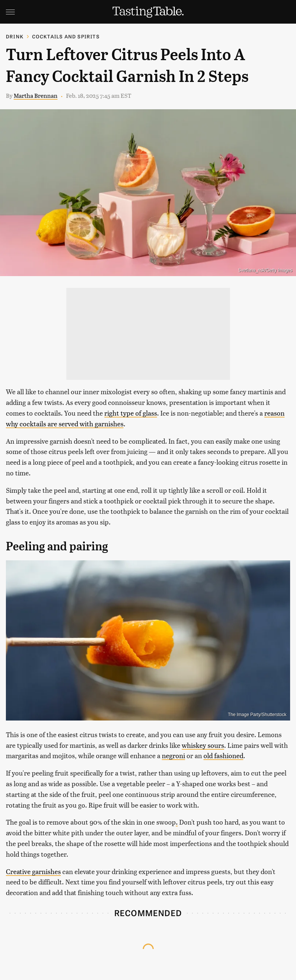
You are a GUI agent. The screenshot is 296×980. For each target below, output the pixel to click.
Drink (15, 36)
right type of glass (131, 413)
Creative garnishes (33, 871)
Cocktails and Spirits (66, 36)
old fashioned (223, 755)
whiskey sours (203, 745)
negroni (173, 755)
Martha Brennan (36, 95)
